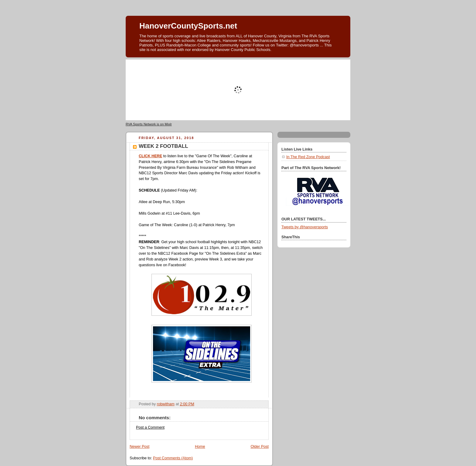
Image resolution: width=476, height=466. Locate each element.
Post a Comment (150, 427)
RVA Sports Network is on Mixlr (149, 124)
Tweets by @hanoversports (305, 227)
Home (200, 447)
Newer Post (139, 447)
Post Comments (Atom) (173, 458)
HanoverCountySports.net (188, 26)
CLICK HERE (150, 156)
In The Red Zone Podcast (308, 157)
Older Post (260, 447)
